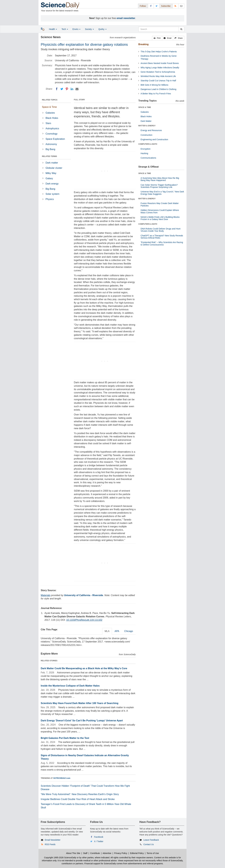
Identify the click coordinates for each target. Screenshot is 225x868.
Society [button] (89, 29)
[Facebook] (57, 89)
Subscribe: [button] (166, 6)
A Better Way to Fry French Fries (156, 94)
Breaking (143, 44)
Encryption (145, 149)
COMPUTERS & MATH (148, 144)
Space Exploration (55, 139)
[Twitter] (62, 89)
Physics (50, 199)
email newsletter (126, 18)
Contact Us (149, 844)
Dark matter (52, 163)
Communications (148, 158)
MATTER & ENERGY (147, 126)
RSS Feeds (50, 844)
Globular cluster (54, 168)
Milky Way (51, 173)
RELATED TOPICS (50, 100)
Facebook (99, 837)
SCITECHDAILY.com (62, 778)
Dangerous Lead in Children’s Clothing (158, 89)
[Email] (77, 89)
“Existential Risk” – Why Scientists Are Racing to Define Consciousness (162, 243)
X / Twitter (99, 841)
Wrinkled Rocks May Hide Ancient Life (158, 76)
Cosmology (51, 134)
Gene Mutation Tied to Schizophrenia (158, 72)
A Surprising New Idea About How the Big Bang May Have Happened (160, 179)
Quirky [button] (102, 29)
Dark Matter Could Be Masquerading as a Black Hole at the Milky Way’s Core (84, 668)
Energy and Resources (151, 130)
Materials (46, 595)
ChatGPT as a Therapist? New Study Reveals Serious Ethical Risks (162, 237)
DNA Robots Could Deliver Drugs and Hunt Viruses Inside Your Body (160, 230)
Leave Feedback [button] (151, 840)
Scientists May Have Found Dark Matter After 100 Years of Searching (80, 703)
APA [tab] (117, 631)
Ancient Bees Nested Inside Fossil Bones (160, 63)
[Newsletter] (181, 6)
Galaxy (49, 178)
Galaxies (50, 113)
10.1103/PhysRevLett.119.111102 (84, 620)
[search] (181, 29)
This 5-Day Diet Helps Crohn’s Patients (159, 52)
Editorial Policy (137, 853)
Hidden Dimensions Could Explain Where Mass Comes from (160, 211)
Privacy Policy (121, 853)
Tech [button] (65, 29)
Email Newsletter (53, 840)
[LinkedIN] (72, 89)
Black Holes (52, 118)
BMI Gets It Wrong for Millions (154, 85)
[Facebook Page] (151, 6)
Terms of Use (153, 853)
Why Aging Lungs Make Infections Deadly (160, 68)
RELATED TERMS (49, 156)
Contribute (95, 853)
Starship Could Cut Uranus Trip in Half (158, 81)
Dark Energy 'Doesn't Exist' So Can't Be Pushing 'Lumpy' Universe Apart (82, 721)
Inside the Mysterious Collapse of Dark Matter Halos (70, 686)
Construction (146, 135)
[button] (157, 38)
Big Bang (50, 149)
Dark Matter (146, 121)
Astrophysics (52, 128)
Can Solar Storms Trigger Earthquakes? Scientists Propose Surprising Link (159, 186)
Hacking (144, 153)
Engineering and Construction (154, 139)
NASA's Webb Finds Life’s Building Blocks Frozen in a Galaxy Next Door (160, 218)
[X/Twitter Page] (157, 6)
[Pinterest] (67, 89)
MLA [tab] (107, 631)
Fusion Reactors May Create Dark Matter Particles (160, 204)
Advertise (107, 853)
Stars (48, 123)
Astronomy (51, 144)
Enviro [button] (77, 29)
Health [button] (53, 29)
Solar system (52, 194)
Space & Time (49, 107)
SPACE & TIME (145, 107)
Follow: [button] (143, 6)
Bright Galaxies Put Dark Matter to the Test (65, 738)
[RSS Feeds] (175, 6)
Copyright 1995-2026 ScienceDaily (60, 858)
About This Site (73, 853)
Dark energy (52, 184)
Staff (85, 853)
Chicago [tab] (129, 631)
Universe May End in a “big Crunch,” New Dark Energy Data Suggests (162, 193)
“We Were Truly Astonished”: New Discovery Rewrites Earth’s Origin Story (80, 794)
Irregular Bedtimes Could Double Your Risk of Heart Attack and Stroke (78, 799)
